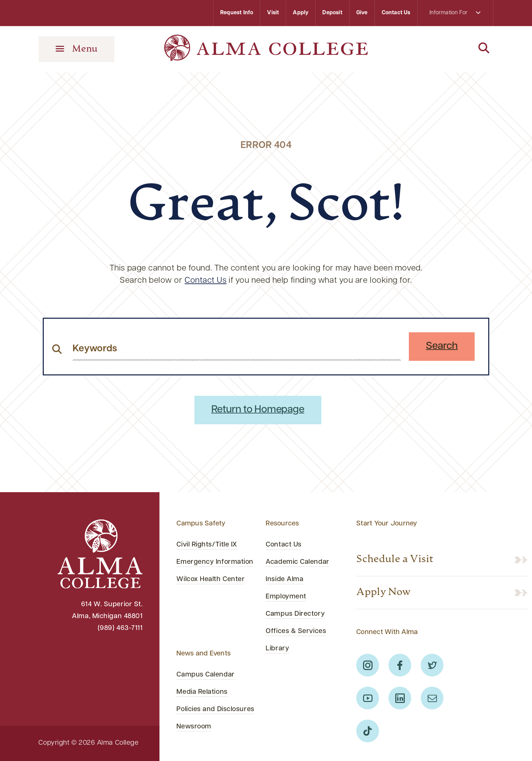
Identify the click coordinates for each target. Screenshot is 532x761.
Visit (273, 13)
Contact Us (396, 13)
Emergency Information (215, 562)
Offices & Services (296, 631)
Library (277, 649)
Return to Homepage (258, 410)
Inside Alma (284, 579)
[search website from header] (237, 349)
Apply (301, 13)
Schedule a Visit (395, 560)
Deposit (332, 13)
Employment (286, 597)
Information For (455, 13)
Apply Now (384, 592)
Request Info (237, 13)
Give (362, 13)
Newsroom (194, 727)
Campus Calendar (205, 675)
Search (442, 346)
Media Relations (202, 692)
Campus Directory (295, 614)
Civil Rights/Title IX (207, 545)
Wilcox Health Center (211, 579)
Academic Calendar (297, 562)
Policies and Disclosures (215, 709)
